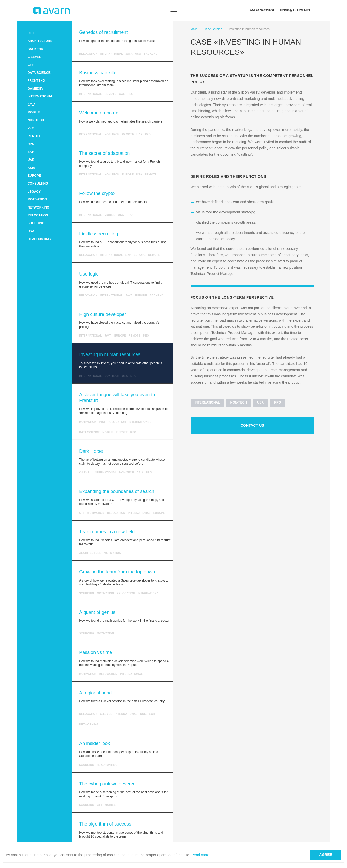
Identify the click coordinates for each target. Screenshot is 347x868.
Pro (102, 422)
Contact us (252, 425)
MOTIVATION (37, 199)
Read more (200, 855)
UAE (31, 160)
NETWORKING (38, 207)
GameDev (36, 89)
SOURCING (36, 223)
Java (31, 105)
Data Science (39, 73)
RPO (31, 144)
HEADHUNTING (39, 239)
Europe (34, 176)
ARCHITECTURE (40, 41)
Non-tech (36, 120)
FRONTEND (36, 81)
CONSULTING (38, 184)
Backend (35, 49)
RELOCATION (38, 215)
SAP (31, 152)
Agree (326, 855)
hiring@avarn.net (294, 10)
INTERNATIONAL (40, 96)
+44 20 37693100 (262, 10)
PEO (31, 128)
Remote (34, 136)
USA (31, 231)
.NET (31, 33)
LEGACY (34, 192)
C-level (34, 57)
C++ (31, 65)
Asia (31, 168)
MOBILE (34, 112)
